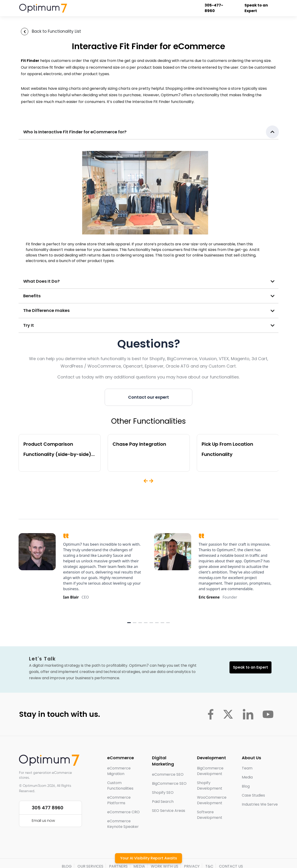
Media (247, 777)
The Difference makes (46, 310)
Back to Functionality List (56, 31)
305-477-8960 (217, 8)
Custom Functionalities (120, 786)
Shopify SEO (163, 793)
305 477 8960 (48, 808)
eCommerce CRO (123, 812)
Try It (29, 325)
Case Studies (253, 795)
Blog (246, 786)
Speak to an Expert (259, 8)
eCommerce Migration (119, 771)
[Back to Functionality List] (25, 32)
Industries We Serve (260, 804)
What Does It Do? (41, 281)
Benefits (32, 296)
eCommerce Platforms (119, 800)
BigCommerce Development (210, 771)
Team (247, 768)
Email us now (43, 821)
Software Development (210, 815)
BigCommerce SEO (169, 783)
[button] (148, 132)
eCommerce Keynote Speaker (123, 824)
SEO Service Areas (169, 811)
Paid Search (163, 802)
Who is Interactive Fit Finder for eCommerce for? (75, 132)
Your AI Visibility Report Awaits (149, 858)
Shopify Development (210, 786)
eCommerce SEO (168, 774)
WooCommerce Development (212, 800)
